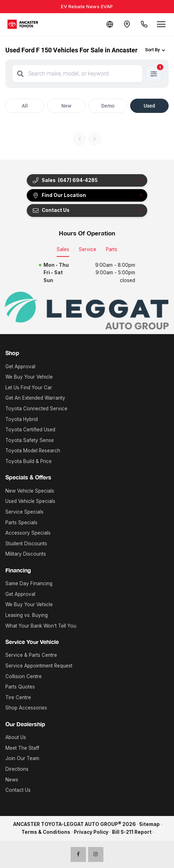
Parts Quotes (20, 687)
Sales (63, 249)
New (66, 106)
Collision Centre (24, 676)
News (12, 780)
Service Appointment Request (39, 666)
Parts (112, 249)
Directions (17, 769)
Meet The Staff (22, 748)
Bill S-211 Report (132, 832)
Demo (108, 106)
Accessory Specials (28, 533)
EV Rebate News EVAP (87, 6)
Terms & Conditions (46, 832)
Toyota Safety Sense (30, 440)
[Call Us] (144, 24)
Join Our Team (22, 758)
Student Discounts (26, 544)
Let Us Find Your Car (29, 388)
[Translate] (110, 24)
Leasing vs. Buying (27, 615)
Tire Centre (18, 697)
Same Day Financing (29, 583)
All (25, 106)
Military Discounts (26, 554)
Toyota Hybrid (22, 419)
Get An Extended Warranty (35, 398)
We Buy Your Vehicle (29, 377)
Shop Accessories (26, 708)
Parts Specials (21, 523)
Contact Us (51, 210)
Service (88, 249)
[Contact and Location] (127, 24)
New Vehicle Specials (30, 491)
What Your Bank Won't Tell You (41, 626)
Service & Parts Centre (31, 655)
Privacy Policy (91, 832)
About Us (16, 737)
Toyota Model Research (33, 451)
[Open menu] (161, 24)
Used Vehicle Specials (30, 501)
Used (149, 106)
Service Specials (24, 512)
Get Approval (20, 367)
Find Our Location (59, 195)
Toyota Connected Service (36, 409)
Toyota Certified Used (30, 430)
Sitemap (149, 824)
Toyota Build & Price (29, 461)
